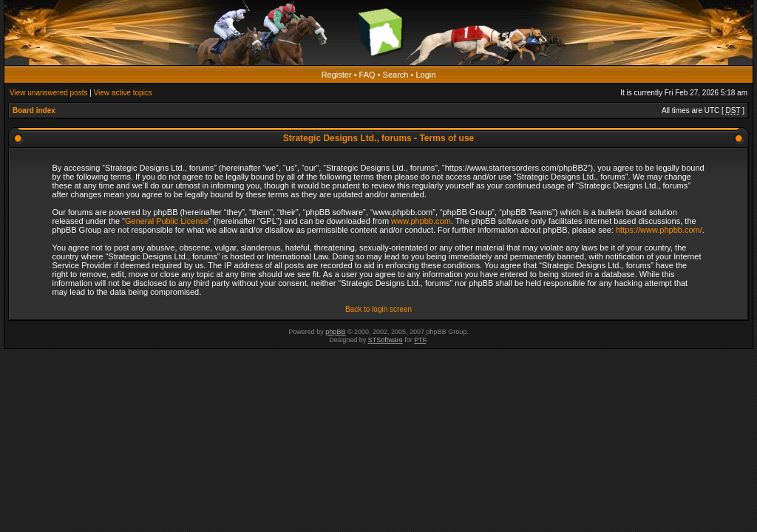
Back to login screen (378, 309)
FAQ (367, 75)
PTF (420, 340)
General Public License (167, 221)
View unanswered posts (48, 93)
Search (396, 75)
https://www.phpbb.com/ (659, 230)
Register (337, 75)
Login (425, 75)
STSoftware (386, 340)
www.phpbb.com (421, 221)
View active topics (123, 93)
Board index (34, 110)
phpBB (335, 332)
